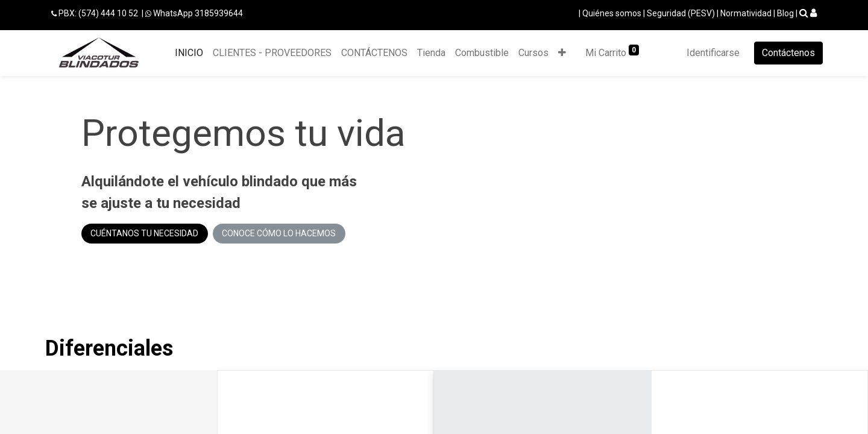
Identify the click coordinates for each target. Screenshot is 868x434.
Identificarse (713, 53)
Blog (785, 13)
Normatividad (746, 13)
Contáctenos (788, 53)
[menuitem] (189, 53)
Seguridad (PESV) (681, 13)
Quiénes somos (612, 13)
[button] (562, 53)
